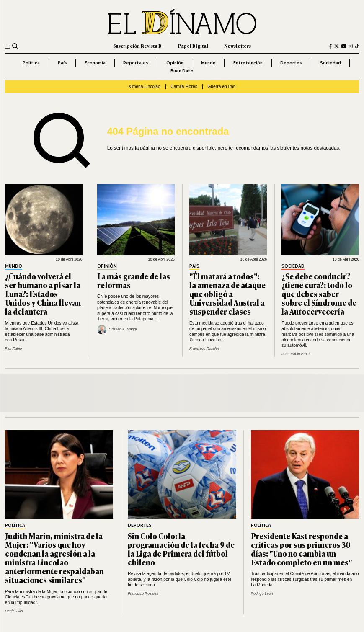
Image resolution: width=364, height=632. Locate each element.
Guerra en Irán (221, 86)
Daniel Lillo (14, 611)
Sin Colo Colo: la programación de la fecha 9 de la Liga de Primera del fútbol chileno (181, 549)
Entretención (248, 63)
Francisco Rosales (204, 348)
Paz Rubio (14, 348)
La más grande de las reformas (134, 280)
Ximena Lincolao (145, 86)
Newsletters (238, 46)
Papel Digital (193, 46)
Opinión (175, 63)
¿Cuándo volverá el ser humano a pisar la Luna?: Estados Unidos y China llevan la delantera (43, 294)
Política (31, 63)
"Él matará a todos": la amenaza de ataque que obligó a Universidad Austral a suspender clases (227, 294)
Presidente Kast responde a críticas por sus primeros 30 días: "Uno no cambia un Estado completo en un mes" (301, 549)
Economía (95, 63)
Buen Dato (182, 71)
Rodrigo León (262, 593)
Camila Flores (184, 86)
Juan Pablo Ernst (296, 354)
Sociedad (330, 63)
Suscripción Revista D (137, 46)
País (62, 63)
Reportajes (136, 63)
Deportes (291, 63)
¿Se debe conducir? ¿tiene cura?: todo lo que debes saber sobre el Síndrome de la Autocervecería (319, 294)
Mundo (208, 63)
